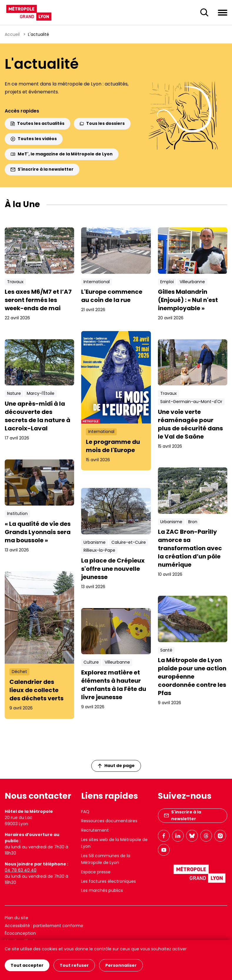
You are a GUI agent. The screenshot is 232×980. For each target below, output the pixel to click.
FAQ (85, 812)
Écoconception (20, 933)
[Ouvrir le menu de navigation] (223, 12)
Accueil (12, 34)
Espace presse (96, 872)
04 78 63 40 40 (21, 870)
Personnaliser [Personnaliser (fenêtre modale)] (121, 965)
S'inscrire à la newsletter (42, 169)
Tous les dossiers (102, 123)
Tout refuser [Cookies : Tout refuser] (74, 965)
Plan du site (16, 918)
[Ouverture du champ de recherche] (204, 13)
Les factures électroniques (109, 881)
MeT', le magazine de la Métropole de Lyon (62, 154)
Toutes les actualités (37, 123)
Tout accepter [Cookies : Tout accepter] (27, 965)
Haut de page (116, 766)
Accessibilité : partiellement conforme (44, 926)
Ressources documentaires (109, 821)
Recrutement (95, 830)
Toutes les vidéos (34, 139)
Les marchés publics (102, 890)
